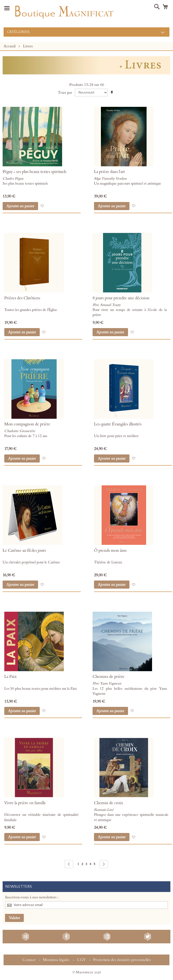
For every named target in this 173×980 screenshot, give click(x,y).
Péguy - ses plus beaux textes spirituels (35, 172)
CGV (81, 960)
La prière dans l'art (109, 172)
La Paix (10, 677)
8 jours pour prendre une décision (121, 298)
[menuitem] (86, 32)
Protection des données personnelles (122, 960)
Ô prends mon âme (111, 551)
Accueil (10, 46)
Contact (29, 960)
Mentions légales (56, 960)
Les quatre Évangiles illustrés (118, 424)
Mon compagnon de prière (27, 424)
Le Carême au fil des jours (24, 551)
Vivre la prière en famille (25, 803)
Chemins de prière (109, 677)
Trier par (65, 92)
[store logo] (64, 11)
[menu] (86, 32)
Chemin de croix (109, 803)
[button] (42, 206)
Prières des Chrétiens (22, 298)
